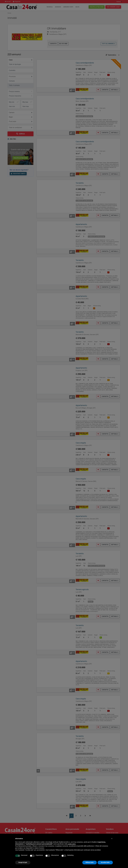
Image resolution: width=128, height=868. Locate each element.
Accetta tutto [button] (105, 862)
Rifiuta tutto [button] (90, 862)
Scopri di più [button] (23, 862)
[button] (112, 839)
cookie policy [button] (72, 844)
